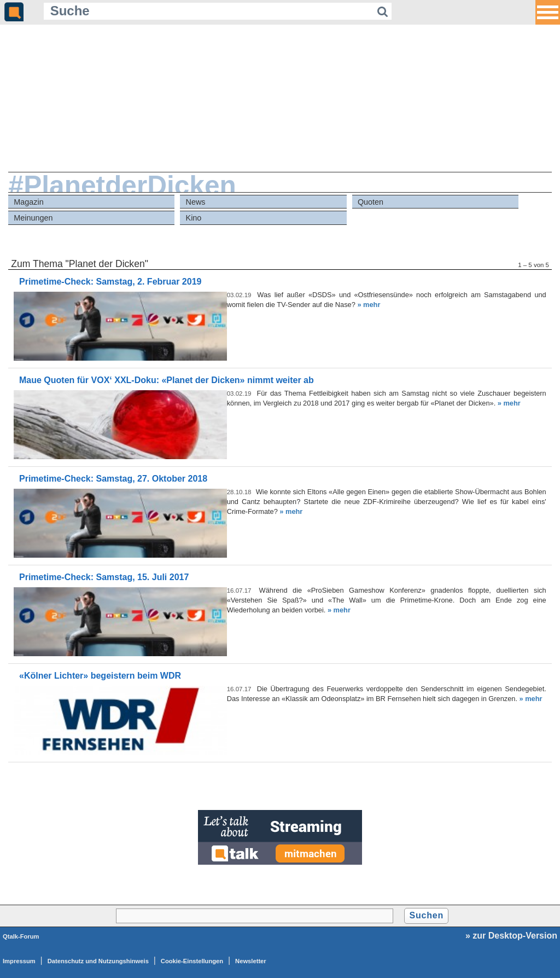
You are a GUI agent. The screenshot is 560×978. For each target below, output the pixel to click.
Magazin (28, 202)
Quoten (371, 202)
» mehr (369, 305)
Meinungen (33, 218)
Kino (194, 218)
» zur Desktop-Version (511, 936)
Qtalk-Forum (21, 936)
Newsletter (251, 961)
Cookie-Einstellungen (192, 961)
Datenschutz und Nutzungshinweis (98, 961)
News (196, 202)
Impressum (19, 961)
